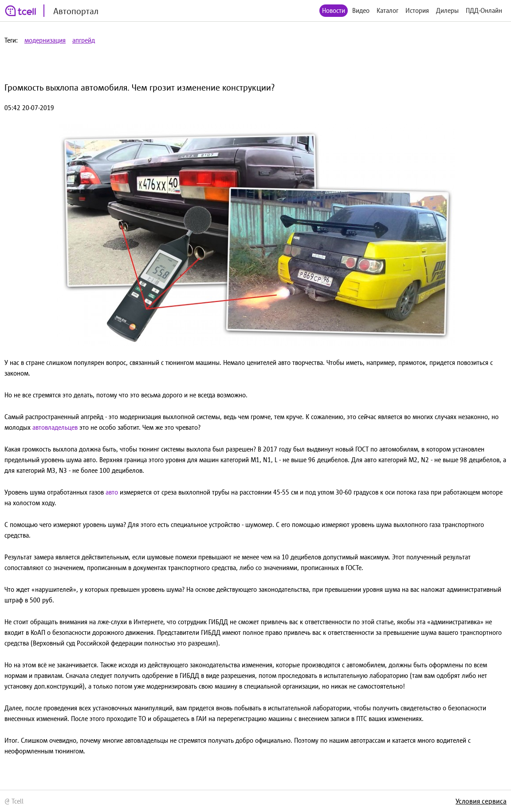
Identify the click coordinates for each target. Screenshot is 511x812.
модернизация (45, 40)
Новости (334, 10)
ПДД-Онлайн (484, 10)
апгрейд (84, 40)
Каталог (387, 10)
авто (112, 492)
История (417, 10)
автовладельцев (55, 427)
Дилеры (447, 10)
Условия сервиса (481, 801)
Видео (361, 10)
